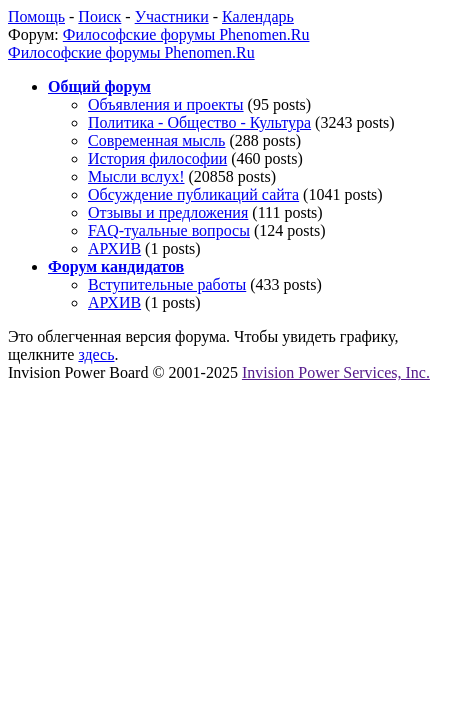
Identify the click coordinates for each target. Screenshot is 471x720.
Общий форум (99, 86)
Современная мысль (156, 140)
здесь (96, 354)
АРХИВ (114, 248)
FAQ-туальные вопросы (169, 230)
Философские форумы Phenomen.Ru (186, 34)
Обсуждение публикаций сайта (193, 194)
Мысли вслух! (136, 176)
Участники (172, 16)
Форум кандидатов (116, 266)
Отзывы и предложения (168, 212)
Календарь (258, 16)
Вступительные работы (167, 284)
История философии (157, 158)
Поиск (99, 16)
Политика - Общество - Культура (199, 122)
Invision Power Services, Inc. (336, 372)
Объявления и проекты (166, 104)
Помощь (36, 16)
